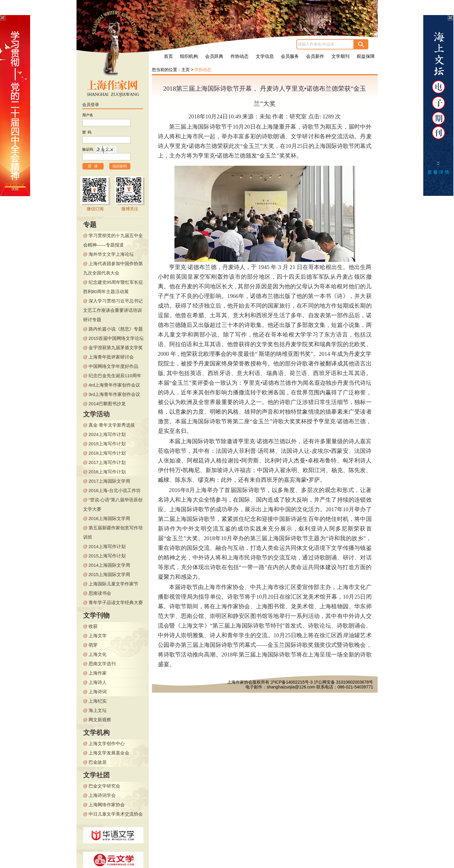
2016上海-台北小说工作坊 (115, 490)
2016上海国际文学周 (109, 518)
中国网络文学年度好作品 (113, 366)
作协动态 (240, 56)
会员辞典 (214, 56)
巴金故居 (98, 762)
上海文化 (98, 654)
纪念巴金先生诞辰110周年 (115, 376)
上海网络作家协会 (107, 805)
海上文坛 (98, 710)
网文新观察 (100, 720)
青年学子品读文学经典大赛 (116, 602)
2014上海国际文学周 (109, 565)
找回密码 (120, 166)
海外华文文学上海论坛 (111, 254)
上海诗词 (98, 692)
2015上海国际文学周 (109, 574)
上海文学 (98, 636)
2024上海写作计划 (107, 434)
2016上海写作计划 (107, 472)
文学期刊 (340, 56)
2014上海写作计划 (107, 546)
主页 (186, 70)
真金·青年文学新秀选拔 (112, 425)
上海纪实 (98, 701)
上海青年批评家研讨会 (111, 357)
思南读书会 (100, 593)
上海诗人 (98, 682)
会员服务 (290, 56)
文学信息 (265, 56)
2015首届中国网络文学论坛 (116, 338)
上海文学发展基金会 (109, 753)
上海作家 (98, 673)
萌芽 (93, 645)
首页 (168, 56)
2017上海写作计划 (107, 462)
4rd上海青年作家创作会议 (114, 385)
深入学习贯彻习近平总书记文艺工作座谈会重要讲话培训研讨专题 (113, 310)
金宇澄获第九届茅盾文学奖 (116, 348)
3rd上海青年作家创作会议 (114, 394)
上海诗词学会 (102, 795)
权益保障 (366, 56)
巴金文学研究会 (104, 786)
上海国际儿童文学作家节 (113, 584)
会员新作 (315, 56)
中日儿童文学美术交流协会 (116, 814)
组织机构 (189, 56)
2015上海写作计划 (107, 556)
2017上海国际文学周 (109, 481)
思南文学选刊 (102, 664)
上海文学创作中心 (107, 743)
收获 (93, 626)
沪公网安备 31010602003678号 (344, 682)
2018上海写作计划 (107, 453)
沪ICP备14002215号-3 (292, 682)
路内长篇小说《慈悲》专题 (116, 329)
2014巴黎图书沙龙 (107, 404)
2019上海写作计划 (107, 444)
